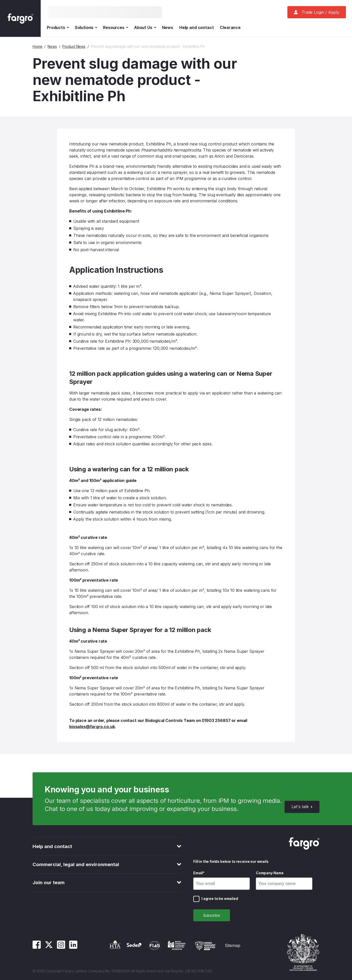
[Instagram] (61, 947)
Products (58, 27)
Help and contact (196, 27)
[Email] (222, 884)
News (168, 27)
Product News (74, 46)
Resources (115, 27)
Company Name (270, 873)
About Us (145, 27)
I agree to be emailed (220, 899)
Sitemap (233, 945)
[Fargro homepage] (20, 18)
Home (37, 46)
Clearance (230, 27)
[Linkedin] (73, 947)
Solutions (86, 27)
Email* (199, 873)
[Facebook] (37, 947)
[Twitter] (49, 947)
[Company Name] (284, 884)
